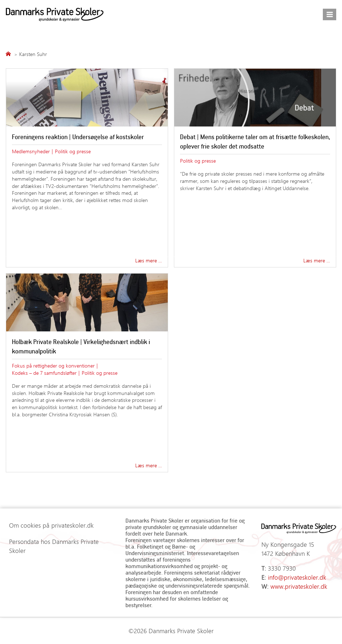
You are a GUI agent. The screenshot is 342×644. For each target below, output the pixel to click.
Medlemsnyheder (31, 151)
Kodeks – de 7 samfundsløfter (44, 373)
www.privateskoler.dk (299, 586)
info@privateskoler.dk (297, 577)
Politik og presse (73, 151)
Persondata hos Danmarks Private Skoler (54, 546)
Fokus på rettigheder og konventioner (53, 365)
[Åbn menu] (330, 14)
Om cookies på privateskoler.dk (51, 525)
